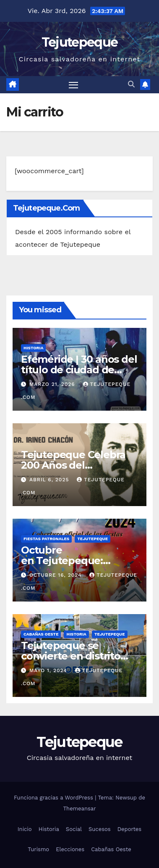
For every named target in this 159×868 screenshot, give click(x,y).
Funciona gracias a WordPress (54, 798)
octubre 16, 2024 (56, 575)
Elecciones (70, 849)
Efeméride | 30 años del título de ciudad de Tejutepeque (79, 370)
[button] (131, 84)
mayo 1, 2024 (49, 670)
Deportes (130, 829)
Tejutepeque (79, 42)
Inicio (25, 829)
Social (74, 829)
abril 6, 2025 (50, 480)
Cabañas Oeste (41, 634)
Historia (33, 348)
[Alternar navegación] (73, 85)
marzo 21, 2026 (53, 384)
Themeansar (80, 809)
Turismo (38, 849)
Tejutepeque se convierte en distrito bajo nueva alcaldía (71, 656)
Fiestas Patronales (46, 539)
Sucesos (100, 829)
